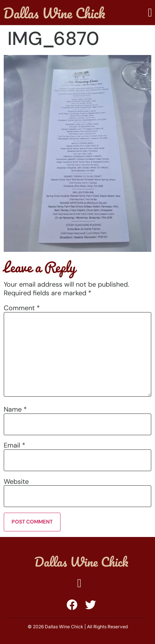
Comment (22, 308)
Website (16, 482)
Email (15, 445)
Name (15, 409)
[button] (150, 13)
